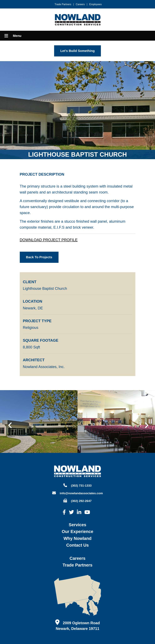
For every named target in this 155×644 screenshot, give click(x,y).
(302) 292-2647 (77, 501)
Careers (80, 4)
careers (77, 558)
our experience (78, 531)
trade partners (77, 565)
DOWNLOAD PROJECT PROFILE (49, 240)
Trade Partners (63, 4)
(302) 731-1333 (77, 485)
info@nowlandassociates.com (78, 493)
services (77, 525)
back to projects (39, 257)
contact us (77, 545)
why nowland (77, 538)
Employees (95, 4)
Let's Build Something (78, 51)
